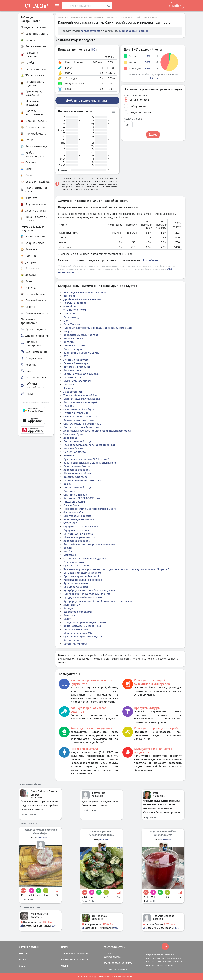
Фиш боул (70, 306)
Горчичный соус (74, 562)
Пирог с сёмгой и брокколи (81, 427)
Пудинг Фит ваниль (76, 413)
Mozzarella (70, 555)
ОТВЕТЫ (65, 966)
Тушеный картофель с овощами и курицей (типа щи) (98, 328)
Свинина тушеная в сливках (81, 374)
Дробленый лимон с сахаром (82, 299)
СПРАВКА (108, 953)
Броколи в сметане (76, 583)
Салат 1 (68, 619)
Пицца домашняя (75, 502)
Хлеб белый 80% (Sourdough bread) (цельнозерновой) (97, 431)
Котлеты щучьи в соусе (78, 534)
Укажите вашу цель (136, 95)
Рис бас (68, 551)
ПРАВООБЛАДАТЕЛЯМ (114, 947)
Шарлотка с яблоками (78, 612)
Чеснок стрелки (73, 338)
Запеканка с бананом (77, 470)
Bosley (67, 484)
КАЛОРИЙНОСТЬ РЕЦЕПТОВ (75, 960)
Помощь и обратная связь (35, 403)
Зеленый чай (72, 605)
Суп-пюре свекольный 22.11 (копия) (86, 459)
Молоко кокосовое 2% (78, 633)
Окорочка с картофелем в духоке (85, 558)
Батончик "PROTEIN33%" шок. (82, 498)
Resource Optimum (75, 477)
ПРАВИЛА (123, 969)
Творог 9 (69, 406)
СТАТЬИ (23, 966)
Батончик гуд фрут (75, 644)
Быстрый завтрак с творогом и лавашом (89, 544)
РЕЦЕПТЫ (24, 953)
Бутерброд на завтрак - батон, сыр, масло (90, 590)
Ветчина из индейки (77, 367)
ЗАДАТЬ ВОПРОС (112, 963)
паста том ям (151, 17)
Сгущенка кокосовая (76, 530)
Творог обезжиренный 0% (80, 395)
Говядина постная (75, 303)
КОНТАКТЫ (127, 963)
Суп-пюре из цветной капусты (83, 637)
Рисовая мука (72, 370)
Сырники (69, 491)
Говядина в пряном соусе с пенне (85, 622)
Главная (62, 17)
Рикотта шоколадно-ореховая (83, 580)
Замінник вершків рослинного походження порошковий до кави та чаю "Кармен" (116, 569)
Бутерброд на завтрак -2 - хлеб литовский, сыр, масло (98, 601)
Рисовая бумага (73, 448)
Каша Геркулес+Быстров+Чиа (82, 626)
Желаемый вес (133, 119)
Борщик (69, 608)
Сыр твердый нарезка (77, 516)
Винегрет (69, 296)
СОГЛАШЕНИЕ (111, 969)
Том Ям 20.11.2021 (75, 310)
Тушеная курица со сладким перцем (87, 594)
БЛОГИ (22, 960)
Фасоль (68, 388)
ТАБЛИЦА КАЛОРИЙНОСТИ (75, 953)
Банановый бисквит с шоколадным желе (90, 463)
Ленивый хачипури (76, 363)
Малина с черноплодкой (79, 537)
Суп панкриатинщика (77, 566)
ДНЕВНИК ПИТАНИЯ (29, 947)
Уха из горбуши (74, 434)
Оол (66, 321)
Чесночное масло (75, 452)
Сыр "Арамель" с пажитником (82, 424)
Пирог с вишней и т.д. (78, 441)
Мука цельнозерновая (78, 381)
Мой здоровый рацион (134, 31)
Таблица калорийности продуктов (87, 17)
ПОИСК (65, 947)
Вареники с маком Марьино (81, 353)
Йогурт (68, 331)
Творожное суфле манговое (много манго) (90, 509)
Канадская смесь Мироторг (81, 335)
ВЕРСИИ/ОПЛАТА (112, 957)
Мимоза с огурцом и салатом (82, 573)
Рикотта (69, 455)
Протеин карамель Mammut (81, 576)
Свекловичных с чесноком (80, 416)
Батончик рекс (73, 640)
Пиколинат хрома (75, 345)
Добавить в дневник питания (87, 100)
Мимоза (69, 384)
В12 (66, 356)
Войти (177, 6)
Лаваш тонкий (73, 392)
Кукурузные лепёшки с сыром (83, 597)
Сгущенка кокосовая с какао (81, 526)
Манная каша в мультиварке (82, 399)
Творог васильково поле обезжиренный (89, 445)
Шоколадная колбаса (77, 473)
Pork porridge (72, 317)
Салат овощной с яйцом (79, 409)
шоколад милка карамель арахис (85, 292)
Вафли (68, 548)
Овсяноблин (71, 505)
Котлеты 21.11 (72, 377)
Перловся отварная (76, 629)
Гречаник (70, 314)
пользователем (90, 31)
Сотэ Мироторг (73, 324)
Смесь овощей (73, 349)
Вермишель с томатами (79, 420)
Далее (153, 135)
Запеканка (70, 438)
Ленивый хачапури (76, 360)
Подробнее (150, 260)
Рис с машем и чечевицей (80, 402)
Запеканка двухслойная (79, 519)
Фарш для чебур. (74, 512)
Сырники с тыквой (75, 495)
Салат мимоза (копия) (77, 466)
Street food (70, 523)
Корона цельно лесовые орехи (83, 480)
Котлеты (69, 342)
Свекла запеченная (76, 587)
